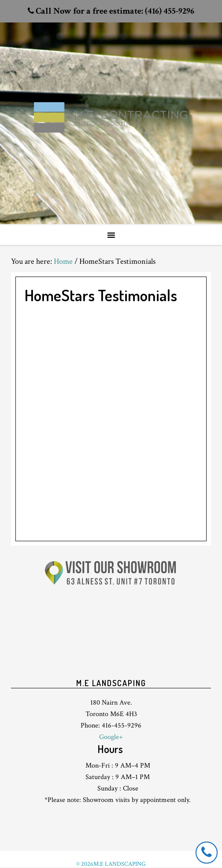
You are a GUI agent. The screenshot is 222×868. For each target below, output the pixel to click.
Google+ (111, 737)
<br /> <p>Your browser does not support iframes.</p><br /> (111, 637)
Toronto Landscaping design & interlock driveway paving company (111, 102)
